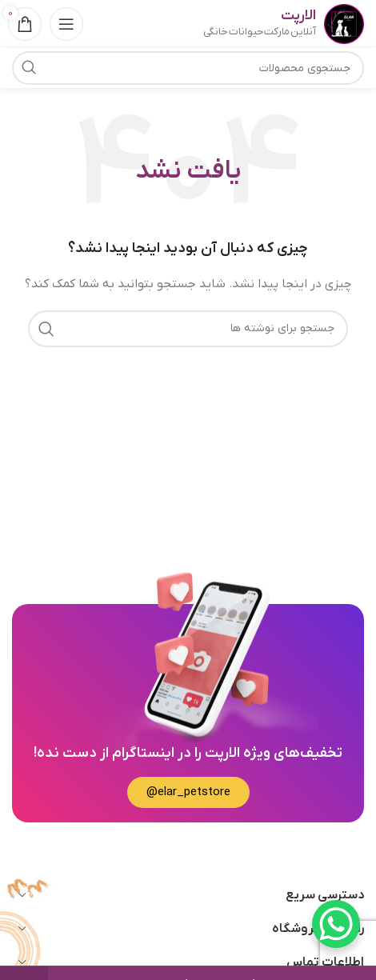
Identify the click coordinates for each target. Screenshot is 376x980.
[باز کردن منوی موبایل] (66, 24)
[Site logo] (344, 24)
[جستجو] (188, 329)
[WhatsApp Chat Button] (336, 924)
